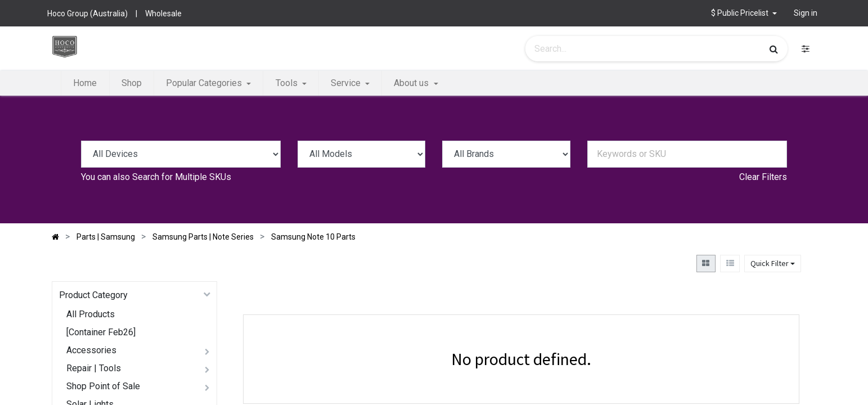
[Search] (774, 49)
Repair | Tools (94, 368)
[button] (744, 13)
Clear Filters (763, 177)
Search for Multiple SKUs (182, 177)
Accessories (91, 350)
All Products (91, 314)
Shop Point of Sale (103, 386)
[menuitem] (85, 83)
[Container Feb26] (101, 332)
